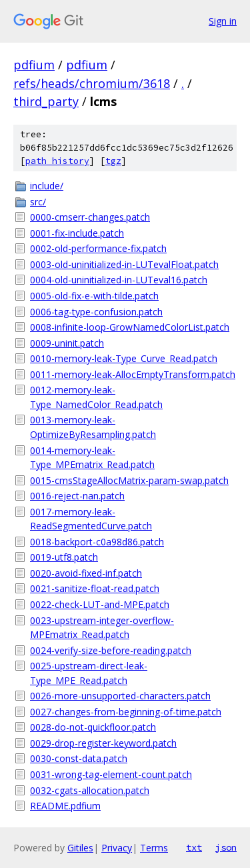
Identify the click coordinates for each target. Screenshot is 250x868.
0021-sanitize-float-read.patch (95, 588)
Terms (154, 848)
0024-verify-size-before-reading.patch (111, 650)
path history (57, 161)
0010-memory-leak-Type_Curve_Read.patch (124, 358)
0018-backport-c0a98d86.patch (97, 542)
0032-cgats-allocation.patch (90, 790)
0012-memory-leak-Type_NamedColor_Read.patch (96, 397)
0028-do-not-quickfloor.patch (93, 727)
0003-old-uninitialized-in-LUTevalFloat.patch (124, 264)
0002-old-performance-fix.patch (98, 248)
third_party (46, 101)
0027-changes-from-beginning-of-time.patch (126, 712)
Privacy (117, 848)
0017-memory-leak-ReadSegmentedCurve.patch (91, 519)
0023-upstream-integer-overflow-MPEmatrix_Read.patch (102, 628)
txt (194, 847)
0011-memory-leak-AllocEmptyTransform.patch (133, 374)
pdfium (34, 65)
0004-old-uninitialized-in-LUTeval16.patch (119, 280)
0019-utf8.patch (64, 557)
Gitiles (80, 848)
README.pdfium (65, 806)
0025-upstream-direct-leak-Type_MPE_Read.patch (89, 673)
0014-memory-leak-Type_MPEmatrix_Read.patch (92, 458)
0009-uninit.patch (67, 343)
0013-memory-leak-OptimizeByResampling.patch (93, 427)
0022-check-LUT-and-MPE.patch (100, 604)
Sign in (223, 21)
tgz (113, 161)
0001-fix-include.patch (77, 233)
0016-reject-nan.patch (77, 496)
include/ (47, 186)
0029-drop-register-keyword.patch (103, 743)
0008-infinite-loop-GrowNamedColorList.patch (130, 327)
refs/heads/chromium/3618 (92, 83)
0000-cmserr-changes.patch (90, 217)
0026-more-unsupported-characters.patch (120, 696)
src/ (38, 202)
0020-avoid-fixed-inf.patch (86, 573)
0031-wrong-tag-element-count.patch (111, 774)
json (226, 847)
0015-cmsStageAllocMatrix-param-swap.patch (129, 480)
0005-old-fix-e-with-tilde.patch (94, 296)
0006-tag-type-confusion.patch (96, 312)
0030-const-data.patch (79, 758)
